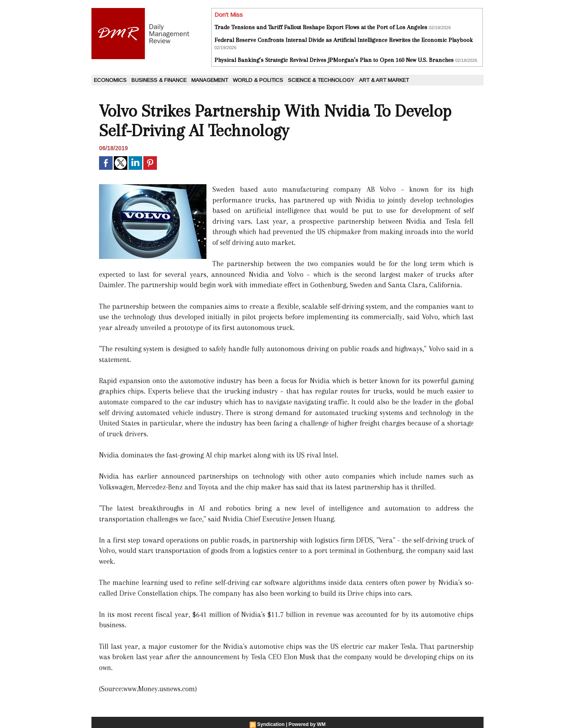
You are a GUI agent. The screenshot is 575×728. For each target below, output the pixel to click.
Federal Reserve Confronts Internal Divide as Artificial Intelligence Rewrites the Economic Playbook (344, 40)
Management (210, 80)
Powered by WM (307, 724)
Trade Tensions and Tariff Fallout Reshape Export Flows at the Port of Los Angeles (321, 27)
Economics (110, 80)
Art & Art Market (384, 80)
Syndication (271, 724)
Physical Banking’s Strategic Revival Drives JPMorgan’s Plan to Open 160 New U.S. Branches (334, 60)
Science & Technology (321, 80)
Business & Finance (159, 80)
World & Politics (258, 80)
